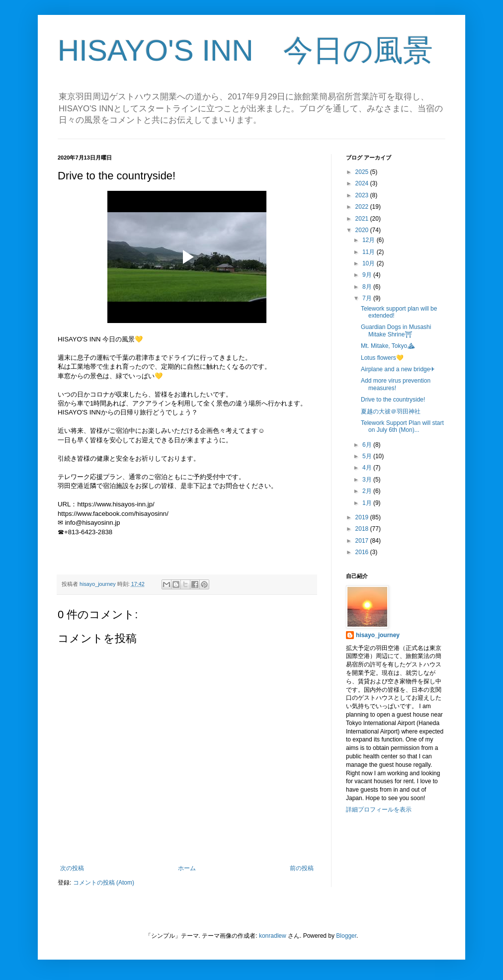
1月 (368, 503)
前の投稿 (302, 868)
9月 (368, 275)
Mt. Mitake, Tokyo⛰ (388, 346)
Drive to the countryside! (393, 400)
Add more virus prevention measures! (396, 384)
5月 (368, 456)
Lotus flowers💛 (382, 358)
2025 (363, 172)
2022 (363, 207)
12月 (370, 240)
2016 (363, 552)
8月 (368, 287)
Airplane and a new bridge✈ (398, 369)
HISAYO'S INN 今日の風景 (245, 50)
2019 (363, 517)
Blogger (346, 936)
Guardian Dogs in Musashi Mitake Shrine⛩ (396, 330)
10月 (370, 263)
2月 (368, 491)
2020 (363, 230)
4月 (368, 468)
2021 (363, 219)
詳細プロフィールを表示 (379, 810)
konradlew (273, 936)
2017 (363, 541)
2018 (363, 529)
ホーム (187, 868)
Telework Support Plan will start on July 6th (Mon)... (402, 426)
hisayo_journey (378, 635)
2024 (363, 183)
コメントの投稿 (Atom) (104, 883)
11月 (370, 252)
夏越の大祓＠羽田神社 (391, 411)
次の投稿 (72, 868)
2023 (363, 195)
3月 (368, 480)
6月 (368, 445)
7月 (368, 298)
